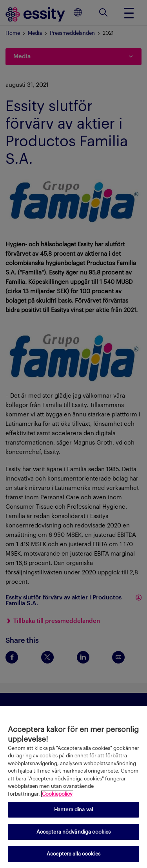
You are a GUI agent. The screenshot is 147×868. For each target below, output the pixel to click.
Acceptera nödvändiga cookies (74, 832)
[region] (73, 787)
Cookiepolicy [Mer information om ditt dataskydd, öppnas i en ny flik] (57, 794)
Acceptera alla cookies (73, 854)
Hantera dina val (73, 810)
